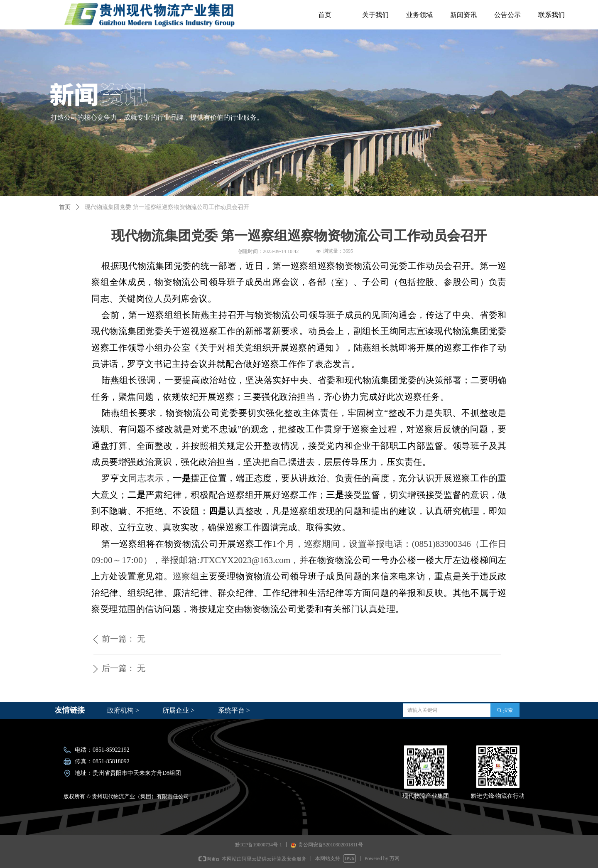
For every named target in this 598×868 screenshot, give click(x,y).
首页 (65, 207)
